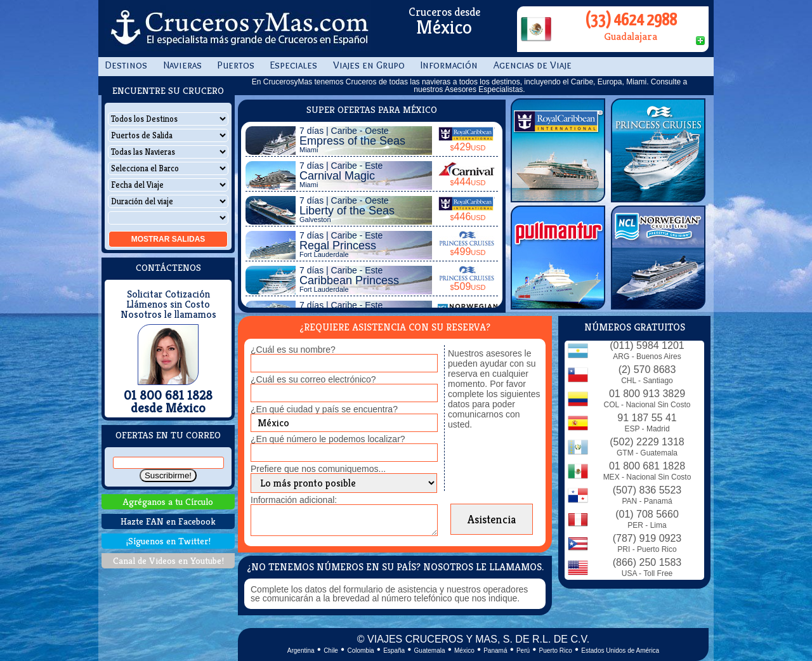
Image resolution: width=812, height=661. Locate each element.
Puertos (236, 65)
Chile (331, 651)
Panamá (495, 651)
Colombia (360, 651)
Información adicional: (294, 500)
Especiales (294, 65)
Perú (523, 651)
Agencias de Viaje (533, 65)
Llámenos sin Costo (168, 304)
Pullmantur (558, 258)
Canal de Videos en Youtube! (168, 560)
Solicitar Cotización (168, 294)
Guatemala (430, 651)
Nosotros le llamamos (168, 315)
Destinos (126, 65)
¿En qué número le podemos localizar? (328, 439)
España (394, 651)
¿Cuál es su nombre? (293, 350)
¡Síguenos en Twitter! (168, 541)
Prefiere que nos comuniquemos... (318, 469)
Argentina (301, 651)
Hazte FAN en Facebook (168, 521)
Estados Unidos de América (620, 651)
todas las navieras (420, 82)
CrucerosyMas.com (238, 29)
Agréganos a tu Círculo (168, 501)
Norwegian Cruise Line (658, 258)
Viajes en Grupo (369, 65)
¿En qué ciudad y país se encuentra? (324, 409)
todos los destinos (490, 82)
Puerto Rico (556, 651)
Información (449, 65)
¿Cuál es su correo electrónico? (313, 379)
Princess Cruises (658, 150)
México (464, 651)
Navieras (182, 65)
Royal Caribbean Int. (558, 150)
